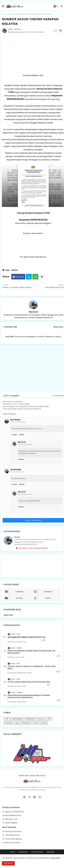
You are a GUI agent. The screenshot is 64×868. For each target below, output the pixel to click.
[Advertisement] (33, 369)
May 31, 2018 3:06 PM (25, 445)
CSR (7, 719)
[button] (61, 6)
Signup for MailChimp (15, 812)
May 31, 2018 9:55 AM (18, 472)
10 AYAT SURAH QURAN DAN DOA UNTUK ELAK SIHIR (29, 682)
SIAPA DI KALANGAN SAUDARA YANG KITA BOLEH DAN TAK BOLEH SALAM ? (31, 652)
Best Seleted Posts (13, 815)
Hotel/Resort (30, 719)
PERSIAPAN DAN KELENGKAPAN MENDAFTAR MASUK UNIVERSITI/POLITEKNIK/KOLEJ (29, 696)
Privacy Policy (37, 852)
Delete (22, 435)
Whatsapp (35, 277)
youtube (19, 598)
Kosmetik (9, 723)
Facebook (20, 277)
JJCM (49, 719)
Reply (15, 435)
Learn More (55, 858)
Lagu (17, 723)
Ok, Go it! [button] (8, 863)
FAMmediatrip (17, 719)
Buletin (11, 14)
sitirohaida (16, 470)
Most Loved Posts (13, 843)
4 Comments (58, 396)
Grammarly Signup (13, 839)
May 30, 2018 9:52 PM (18, 422)
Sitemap (50, 852)
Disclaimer (23, 852)
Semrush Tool (11, 819)
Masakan (26, 723)
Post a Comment (33, 520)
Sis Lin (32, 312)
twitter (48, 598)
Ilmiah (41, 719)
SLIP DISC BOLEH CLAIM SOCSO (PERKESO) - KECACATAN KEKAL (31, 668)
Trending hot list (12, 835)
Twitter (29, 277)
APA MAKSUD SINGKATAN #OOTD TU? (26, 637)
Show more (58, 327)
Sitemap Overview (13, 831)
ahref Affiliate (11, 823)
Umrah (36, 723)
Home (4, 14)
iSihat (44, 723)
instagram (48, 592)
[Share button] (42, 277)
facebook (19, 592)
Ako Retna (15, 420)
